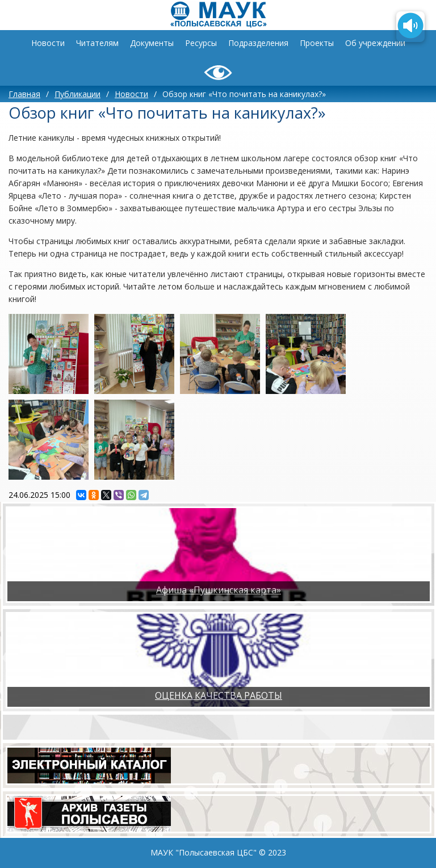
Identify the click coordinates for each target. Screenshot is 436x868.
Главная (24, 94)
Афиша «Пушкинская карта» (219, 590)
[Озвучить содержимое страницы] (410, 27)
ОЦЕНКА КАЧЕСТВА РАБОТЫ (219, 695)
